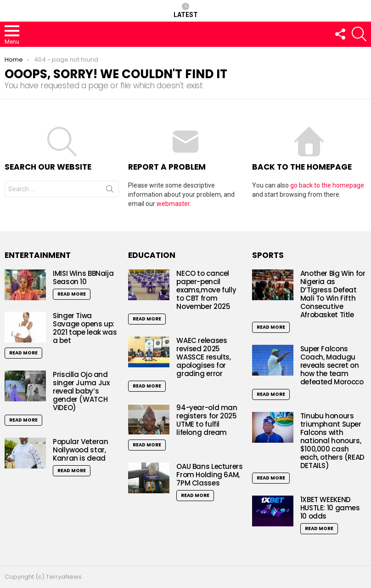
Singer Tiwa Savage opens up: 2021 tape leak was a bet (85, 328)
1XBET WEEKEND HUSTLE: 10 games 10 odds (330, 508)
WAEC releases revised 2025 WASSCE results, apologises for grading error (203, 357)
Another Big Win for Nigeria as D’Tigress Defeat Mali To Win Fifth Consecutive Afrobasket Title (333, 294)
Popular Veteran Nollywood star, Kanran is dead (80, 450)
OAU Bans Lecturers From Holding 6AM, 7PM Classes (209, 475)
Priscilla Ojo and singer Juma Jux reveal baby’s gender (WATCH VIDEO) (81, 391)
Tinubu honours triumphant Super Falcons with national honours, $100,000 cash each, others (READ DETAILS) (332, 441)
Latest (186, 11)
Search (110, 191)
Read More (72, 294)
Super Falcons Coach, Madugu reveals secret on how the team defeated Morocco (333, 365)
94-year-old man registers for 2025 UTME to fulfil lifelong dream (207, 420)
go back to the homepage (327, 185)
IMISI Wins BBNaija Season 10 (83, 277)
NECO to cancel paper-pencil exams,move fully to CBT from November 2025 (206, 290)
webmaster (173, 204)
